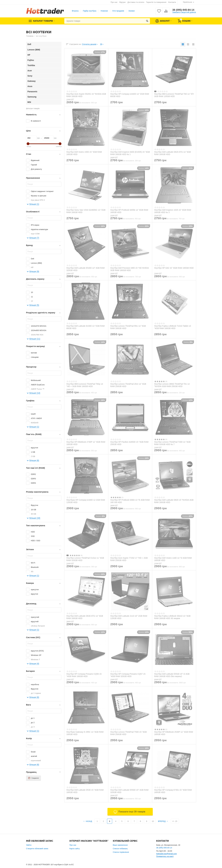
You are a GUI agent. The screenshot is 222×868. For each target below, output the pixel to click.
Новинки (104, 11)
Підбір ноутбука (90, 11)
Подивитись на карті (165, 856)
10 (153, 821)
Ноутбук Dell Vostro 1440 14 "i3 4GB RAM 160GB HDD (173, 559)
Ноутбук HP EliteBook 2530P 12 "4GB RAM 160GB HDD (174, 733)
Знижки (132, 11)
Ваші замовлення (120, 845)
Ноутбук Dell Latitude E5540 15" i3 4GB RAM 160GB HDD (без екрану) (172, 675)
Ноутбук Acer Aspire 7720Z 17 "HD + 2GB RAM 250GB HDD (129, 559)
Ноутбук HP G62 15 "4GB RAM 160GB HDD (174, 268)
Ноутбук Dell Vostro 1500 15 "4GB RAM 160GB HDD (84, 153)
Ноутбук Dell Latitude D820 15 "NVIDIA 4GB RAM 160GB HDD (174, 501)
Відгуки (122, 2)
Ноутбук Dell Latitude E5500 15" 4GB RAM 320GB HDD (129, 791)
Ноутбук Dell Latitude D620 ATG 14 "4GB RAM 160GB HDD (173, 153)
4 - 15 (175, 821)
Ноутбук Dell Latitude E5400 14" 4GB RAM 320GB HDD (86, 269)
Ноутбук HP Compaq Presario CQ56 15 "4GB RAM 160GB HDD (84, 675)
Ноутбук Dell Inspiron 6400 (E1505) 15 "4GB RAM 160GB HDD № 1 (130, 153)
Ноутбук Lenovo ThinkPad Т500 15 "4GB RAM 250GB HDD (128, 733)
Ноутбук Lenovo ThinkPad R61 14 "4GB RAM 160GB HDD (128, 327)
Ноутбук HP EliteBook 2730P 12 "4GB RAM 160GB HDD (86, 443)
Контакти (172, 2)
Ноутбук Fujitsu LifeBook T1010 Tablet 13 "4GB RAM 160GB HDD (173, 327)
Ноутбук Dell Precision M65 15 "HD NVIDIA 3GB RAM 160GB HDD (129, 269)
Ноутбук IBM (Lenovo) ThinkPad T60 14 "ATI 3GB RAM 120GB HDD (174, 95)
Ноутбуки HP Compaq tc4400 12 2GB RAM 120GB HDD (86, 501)
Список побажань (120, 849)
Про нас (114, 2)
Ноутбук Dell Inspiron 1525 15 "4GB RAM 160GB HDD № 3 (173, 211)
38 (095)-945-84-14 (183, 10)
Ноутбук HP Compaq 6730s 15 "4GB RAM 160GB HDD (173, 791)
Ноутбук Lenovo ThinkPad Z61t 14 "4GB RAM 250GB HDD (128, 385)
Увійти (29, 845)
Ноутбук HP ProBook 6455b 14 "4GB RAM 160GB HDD (129, 211)
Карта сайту (74, 849)
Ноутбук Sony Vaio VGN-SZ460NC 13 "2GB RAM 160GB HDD (86, 211)
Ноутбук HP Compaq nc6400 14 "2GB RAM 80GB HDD (130, 95)
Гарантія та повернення (156, 2)
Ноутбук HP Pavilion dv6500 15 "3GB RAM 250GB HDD (129, 443)
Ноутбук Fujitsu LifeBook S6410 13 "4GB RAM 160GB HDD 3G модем (172, 617)
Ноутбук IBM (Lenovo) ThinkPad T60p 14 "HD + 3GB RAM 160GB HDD (85, 385)
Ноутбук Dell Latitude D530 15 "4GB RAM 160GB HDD (85, 791)
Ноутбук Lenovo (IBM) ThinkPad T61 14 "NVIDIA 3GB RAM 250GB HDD (172, 385)
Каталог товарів (43, 21)
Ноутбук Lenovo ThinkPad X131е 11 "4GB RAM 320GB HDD (85, 559)
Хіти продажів (118, 11)
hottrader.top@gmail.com (166, 854)
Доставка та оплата (136, 2)
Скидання (33, 778)
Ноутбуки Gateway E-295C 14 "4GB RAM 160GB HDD (85, 733)
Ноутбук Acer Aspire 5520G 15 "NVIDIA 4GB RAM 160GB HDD (86, 95)
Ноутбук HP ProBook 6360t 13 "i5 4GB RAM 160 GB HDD (130, 501)
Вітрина (75, 11)
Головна (30, 36)
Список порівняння (121, 852)
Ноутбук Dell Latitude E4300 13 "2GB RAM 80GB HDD (86, 327)
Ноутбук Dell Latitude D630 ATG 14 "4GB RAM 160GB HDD (85, 617)
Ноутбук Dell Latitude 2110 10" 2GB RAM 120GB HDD (129, 617)
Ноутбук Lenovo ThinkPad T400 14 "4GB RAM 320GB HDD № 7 (172, 443)
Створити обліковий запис (37, 849)
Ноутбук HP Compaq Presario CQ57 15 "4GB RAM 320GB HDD (128, 675)
